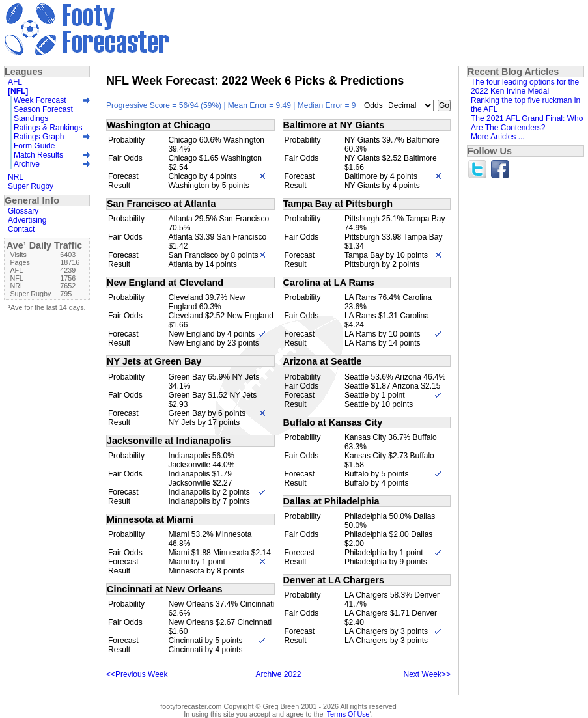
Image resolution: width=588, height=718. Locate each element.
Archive (27, 164)
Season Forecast (43, 109)
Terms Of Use (348, 714)
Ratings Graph (39, 137)
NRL (16, 177)
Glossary (23, 211)
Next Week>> (427, 674)
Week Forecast (40, 100)
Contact (21, 229)
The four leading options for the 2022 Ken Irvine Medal (525, 87)
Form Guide (34, 146)
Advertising (27, 220)
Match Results (38, 155)
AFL (15, 82)
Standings (31, 118)
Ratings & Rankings (48, 128)
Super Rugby (31, 186)
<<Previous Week (137, 674)
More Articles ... (498, 137)
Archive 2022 (278, 674)
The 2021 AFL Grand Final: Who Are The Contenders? (527, 123)
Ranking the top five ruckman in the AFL (525, 105)
